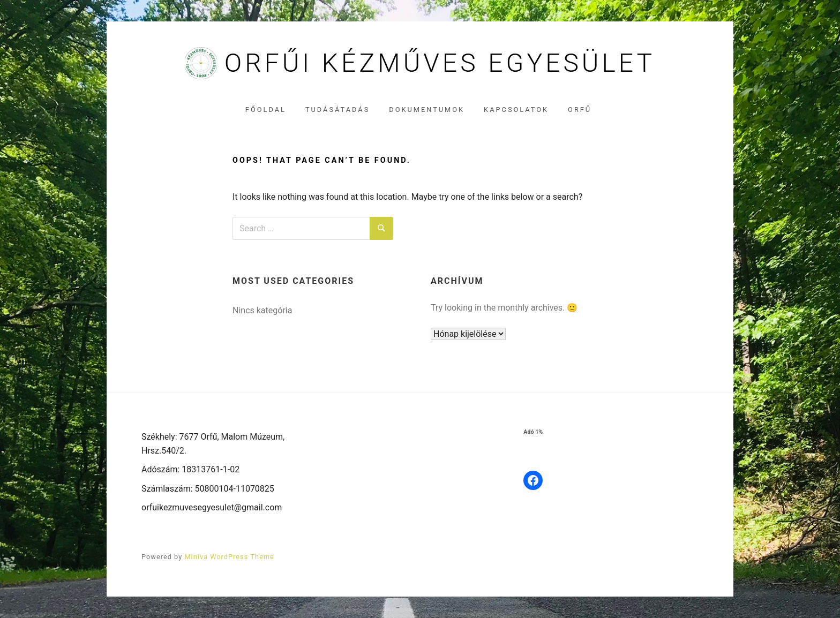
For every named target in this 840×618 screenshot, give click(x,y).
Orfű (580, 110)
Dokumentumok (427, 110)
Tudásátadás (337, 110)
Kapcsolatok (516, 110)
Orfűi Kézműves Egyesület (440, 63)
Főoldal (266, 110)
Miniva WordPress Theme (229, 557)
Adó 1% (533, 432)
